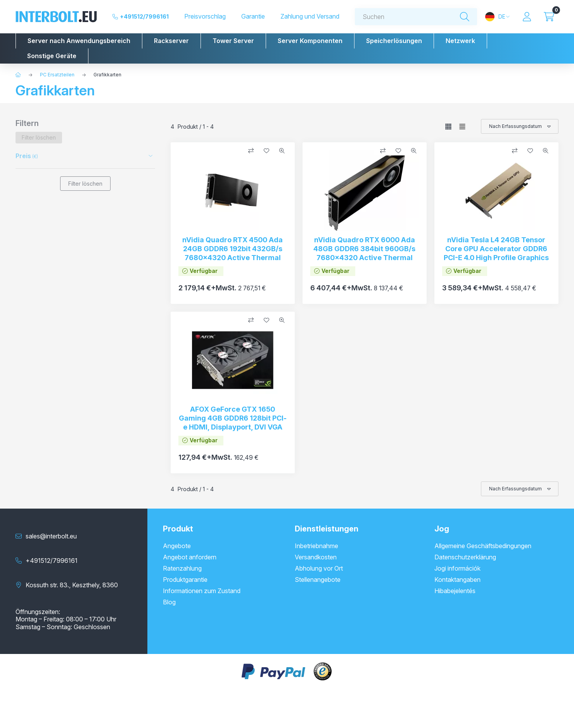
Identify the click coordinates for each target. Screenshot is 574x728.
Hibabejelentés (455, 591)
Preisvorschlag (205, 16)
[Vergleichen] (251, 151)
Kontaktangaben (457, 580)
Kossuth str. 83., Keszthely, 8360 (72, 585)
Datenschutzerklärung (465, 557)
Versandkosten (316, 557)
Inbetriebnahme (316, 546)
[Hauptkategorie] (18, 75)
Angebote (177, 546)
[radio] (462, 127)
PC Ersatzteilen (57, 75)
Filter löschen (85, 184)
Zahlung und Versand (310, 16)
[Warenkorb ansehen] (549, 17)
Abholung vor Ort (319, 568)
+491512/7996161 (144, 16)
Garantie (253, 16)
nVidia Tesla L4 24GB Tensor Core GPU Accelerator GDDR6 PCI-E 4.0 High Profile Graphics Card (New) (496, 253)
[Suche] (465, 17)
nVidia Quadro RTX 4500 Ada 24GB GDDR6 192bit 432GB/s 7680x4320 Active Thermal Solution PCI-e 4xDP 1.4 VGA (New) (233, 258)
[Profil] (527, 17)
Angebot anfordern (190, 557)
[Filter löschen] (39, 138)
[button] (79, 41)
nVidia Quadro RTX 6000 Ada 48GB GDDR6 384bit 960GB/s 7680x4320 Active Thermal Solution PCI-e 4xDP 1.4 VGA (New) (364, 258)
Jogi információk (457, 568)
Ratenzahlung (182, 568)
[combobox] (416, 17)
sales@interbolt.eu (51, 536)
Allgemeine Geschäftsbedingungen (483, 546)
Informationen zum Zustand (202, 591)
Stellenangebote (318, 580)
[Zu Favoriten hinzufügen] (266, 151)
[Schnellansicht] (282, 151)
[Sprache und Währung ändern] (497, 17)
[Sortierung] (520, 126)
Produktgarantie (185, 580)
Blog (169, 602)
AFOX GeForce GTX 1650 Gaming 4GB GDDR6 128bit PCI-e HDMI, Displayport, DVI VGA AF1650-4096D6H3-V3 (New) (233, 423)
